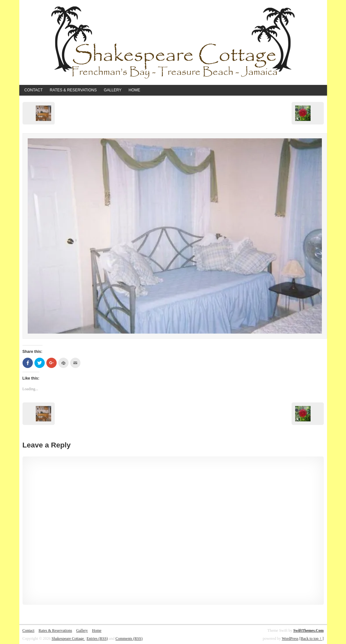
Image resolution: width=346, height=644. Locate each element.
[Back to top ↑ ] (311, 639)
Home (135, 90)
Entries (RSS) (97, 639)
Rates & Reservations (73, 90)
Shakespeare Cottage (68, 639)
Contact (34, 90)
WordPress (290, 639)
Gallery (112, 90)
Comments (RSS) (129, 639)
